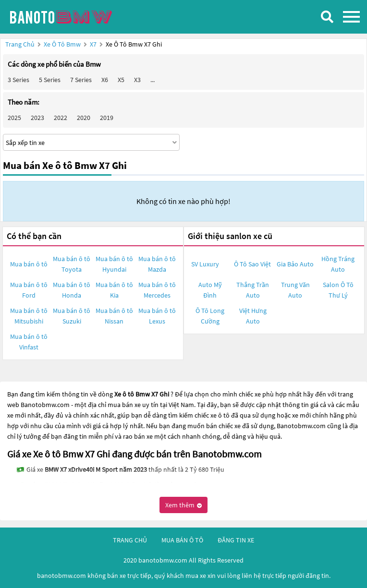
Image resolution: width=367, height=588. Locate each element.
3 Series (18, 80)
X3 (137, 80)
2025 (14, 118)
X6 (105, 80)
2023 (37, 118)
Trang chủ (20, 44)
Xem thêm (183, 505)
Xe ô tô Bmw (62, 44)
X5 (121, 80)
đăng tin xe (236, 540)
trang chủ (130, 540)
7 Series (81, 80)
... (153, 80)
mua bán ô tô (182, 540)
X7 (94, 44)
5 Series (50, 80)
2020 (84, 118)
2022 (61, 118)
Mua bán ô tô (29, 264)
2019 (107, 118)
